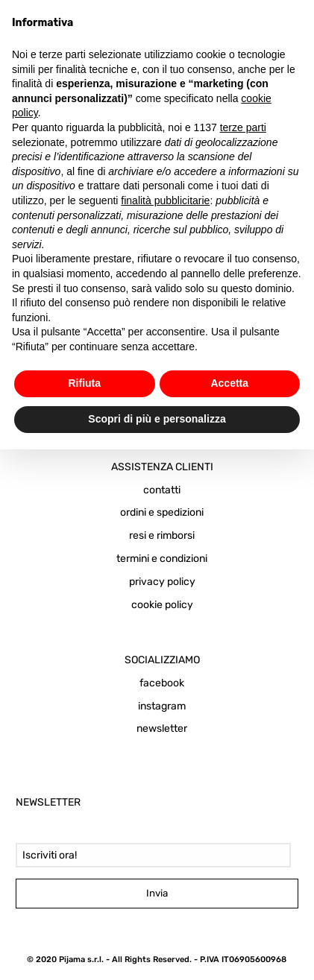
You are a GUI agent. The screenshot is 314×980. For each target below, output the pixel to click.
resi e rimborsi (162, 535)
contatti (162, 490)
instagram (162, 706)
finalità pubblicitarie (165, 200)
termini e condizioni (162, 559)
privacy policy (162, 582)
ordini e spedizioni (162, 512)
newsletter (162, 728)
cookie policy (162, 605)
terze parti (243, 127)
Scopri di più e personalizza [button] (157, 419)
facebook (162, 683)
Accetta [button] (229, 383)
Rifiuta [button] (84, 383)
